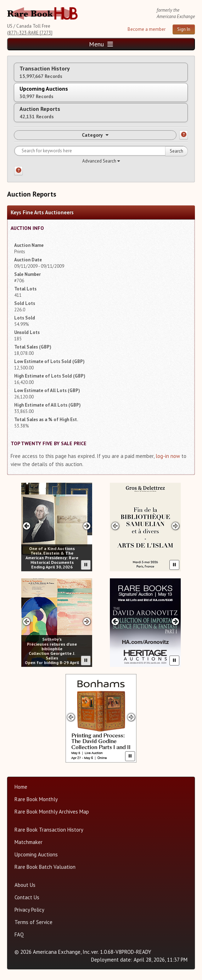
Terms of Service (33, 922)
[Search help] (18, 171)
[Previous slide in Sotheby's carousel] (26, 621)
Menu (101, 44)
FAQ (19, 934)
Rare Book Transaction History (49, 830)
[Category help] (184, 135)
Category (95, 135)
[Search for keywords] (101, 151)
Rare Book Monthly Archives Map (52, 812)
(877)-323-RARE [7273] (30, 33)
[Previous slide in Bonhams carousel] (71, 717)
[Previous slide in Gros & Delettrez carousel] (115, 526)
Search (176, 151)
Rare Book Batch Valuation (45, 867)
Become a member (147, 29)
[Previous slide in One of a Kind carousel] (26, 526)
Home (21, 787)
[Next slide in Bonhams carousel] (131, 717)
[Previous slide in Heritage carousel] (115, 621)
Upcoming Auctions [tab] (44, 92)
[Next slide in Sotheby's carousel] (87, 621)
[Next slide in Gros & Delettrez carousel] (176, 526)
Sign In (184, 29)
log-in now (168, 456)
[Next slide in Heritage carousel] (176, 621)
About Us (25, 885)
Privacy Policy (29, 910)
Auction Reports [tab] (40, 112)
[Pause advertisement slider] (86, 565)
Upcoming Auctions (36, 854)
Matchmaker (29, 842)
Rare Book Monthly (36, 799)
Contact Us (27, 897)
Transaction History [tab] (45, 72)
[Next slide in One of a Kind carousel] (87, 526)
